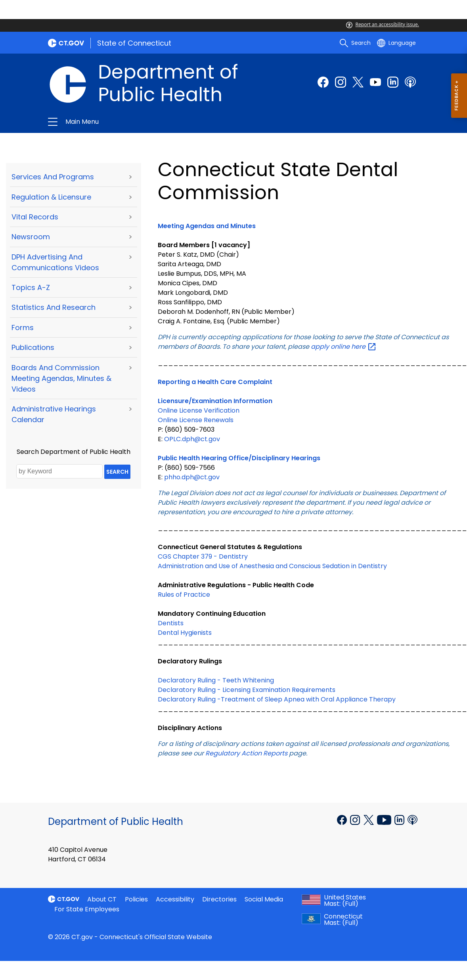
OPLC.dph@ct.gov (192, 439)
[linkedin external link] (393, 82)
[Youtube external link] (375, 82)
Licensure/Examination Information (215, 401)
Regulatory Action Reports (246, 753)
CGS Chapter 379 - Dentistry (203, 556)
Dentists (171, 623)
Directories (219, 899)
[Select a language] (396, 43)
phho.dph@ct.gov (192, 477)
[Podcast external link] (410, 82)
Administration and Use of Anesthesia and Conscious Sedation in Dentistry (272, 566)
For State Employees (87, 909)
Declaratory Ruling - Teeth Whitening (216, 680)
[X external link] (370, 819)
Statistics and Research (54, 307)
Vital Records (35, 217)
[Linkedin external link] (400, 819)
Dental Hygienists (185, 633)
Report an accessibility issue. (383, 24)
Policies (136, 899)
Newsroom (31, 237)
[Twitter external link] (358, 82)
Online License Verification (199, 410)
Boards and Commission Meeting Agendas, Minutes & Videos (61, 378)
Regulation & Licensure (51, 197)
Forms (23, 328)
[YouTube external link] (385, 819)
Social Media (264, 899)
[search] (355, 43)
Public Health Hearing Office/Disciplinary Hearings (239, 458)
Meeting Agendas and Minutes (207, 226)
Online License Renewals (196, 420)
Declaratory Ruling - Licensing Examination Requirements (247, 690)
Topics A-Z (31, 287)
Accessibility (175, 899)
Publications (33, 347)
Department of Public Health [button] (165, 122)
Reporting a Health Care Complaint (215, 382)
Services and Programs (53, 177)
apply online (343, 347)
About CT (102, 899)
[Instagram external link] (341, 82)
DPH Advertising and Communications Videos (55, 262)
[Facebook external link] (323, 82)
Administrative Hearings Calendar (54, 414)
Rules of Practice (184, 595)
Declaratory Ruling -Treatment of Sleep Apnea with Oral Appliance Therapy (277, 699)
